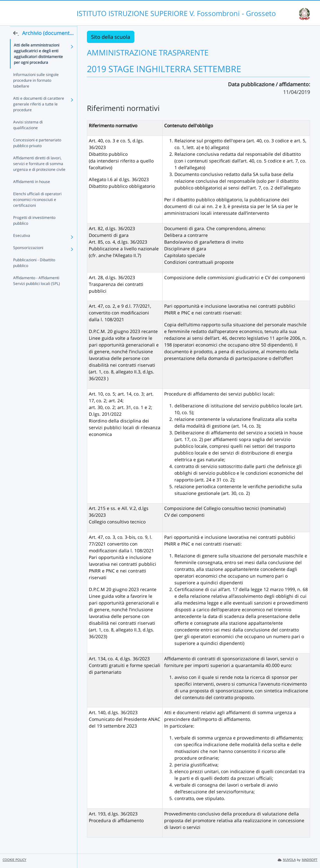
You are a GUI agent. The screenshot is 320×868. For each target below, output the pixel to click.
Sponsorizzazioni (28, 260)
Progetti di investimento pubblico (34, 233)
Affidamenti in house (32, 194)
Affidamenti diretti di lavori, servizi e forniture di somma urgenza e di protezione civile (39, 176)
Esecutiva (22, 248)
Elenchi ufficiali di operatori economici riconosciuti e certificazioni (37, 212)
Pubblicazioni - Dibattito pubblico (34, 275)
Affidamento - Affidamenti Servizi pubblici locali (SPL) (37, 293)
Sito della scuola (111, 37)
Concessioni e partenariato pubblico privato (37, 155)
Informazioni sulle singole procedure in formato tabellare (36, 92)
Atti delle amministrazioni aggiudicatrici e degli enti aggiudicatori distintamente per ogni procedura (38, 66)
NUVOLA (287, 860)
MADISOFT (310, 860)
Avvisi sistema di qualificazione (28, 137)
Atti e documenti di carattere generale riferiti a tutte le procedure (39, 116)
